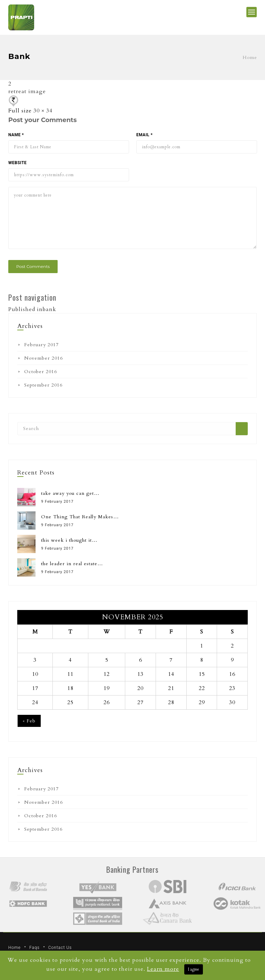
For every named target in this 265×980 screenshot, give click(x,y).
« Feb (29, 721)
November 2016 (43, 358)
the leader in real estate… (72, 564)
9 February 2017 (57, 502)
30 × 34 (43, 111)
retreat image (27, 91)
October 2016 (41, 372)
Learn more (163, 969)
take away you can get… (70, 493)
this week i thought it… (69, 540)
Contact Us (60, 948)
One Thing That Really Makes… (80, 517)
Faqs (35, 948)
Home (250, 57)
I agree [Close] (194, 969)
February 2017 (41, 345)
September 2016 (43, 385)
